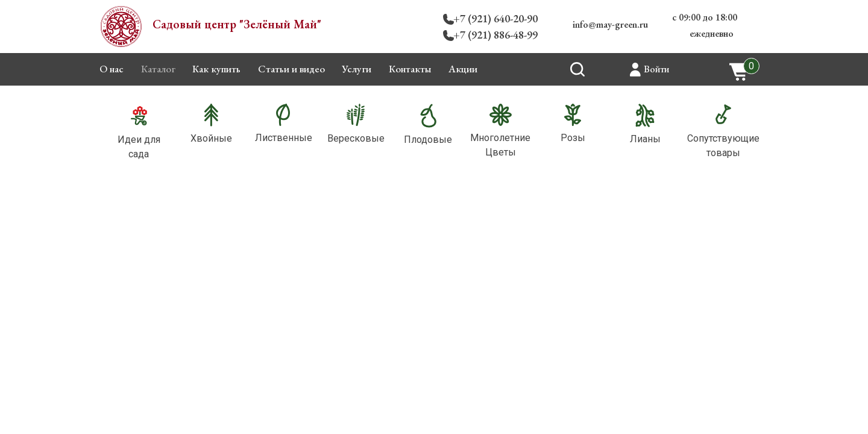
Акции (463, 69)
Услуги (357, 69)
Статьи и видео (291, 69)
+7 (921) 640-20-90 (495, 18)
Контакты (410, 69)
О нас (112, 69)
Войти (656, 69)
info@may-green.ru (610, 24)
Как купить (216, 69)
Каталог (158, 69)
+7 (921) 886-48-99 (495, 35)
